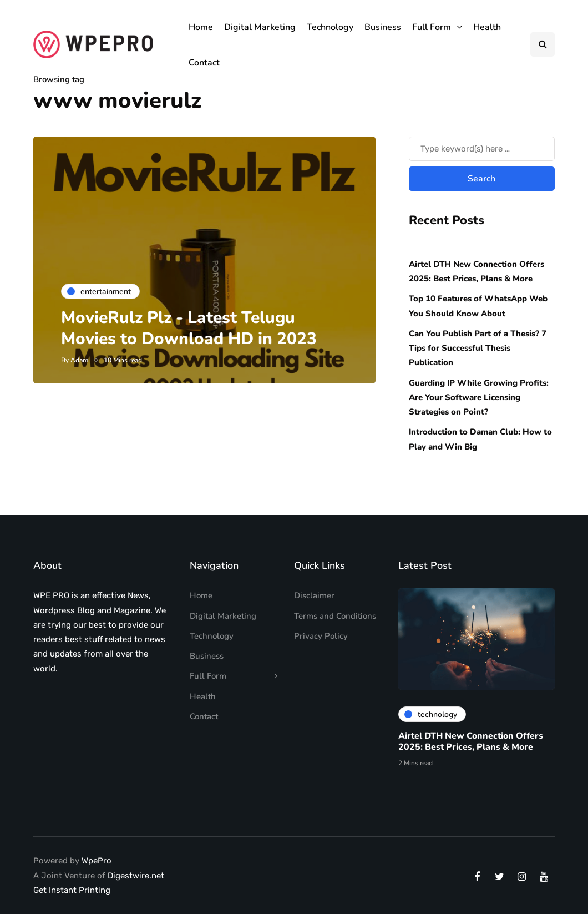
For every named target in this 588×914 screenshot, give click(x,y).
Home (201, 27)
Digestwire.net (136, 876)
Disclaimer (314, 595)
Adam (79, 360)
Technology (330, 27)
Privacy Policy (321, 636)
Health (487, 27)
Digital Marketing (260, 27)
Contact (204, 63)
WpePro (97, 861)
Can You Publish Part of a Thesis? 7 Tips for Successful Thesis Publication (478, 348)
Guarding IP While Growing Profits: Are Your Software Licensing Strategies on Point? (479, 398)
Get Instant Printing (72, 890)
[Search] (482, 149)
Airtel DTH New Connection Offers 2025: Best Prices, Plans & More (471, 744)
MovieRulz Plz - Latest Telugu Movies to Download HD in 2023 (189, 328)
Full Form (432, 27)
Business (383, 27)
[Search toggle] (543, 44)
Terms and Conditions (335, 616)
